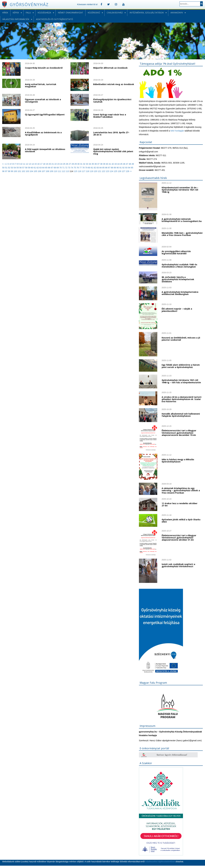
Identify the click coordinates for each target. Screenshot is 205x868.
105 (36, 171)
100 (16, 171)
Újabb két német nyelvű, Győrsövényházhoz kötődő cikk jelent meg (113, 151)
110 (56, 171)
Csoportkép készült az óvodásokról (44, 68)
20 (50, 164)
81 (92, 168)
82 (95, 168)
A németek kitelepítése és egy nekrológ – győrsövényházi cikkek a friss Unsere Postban (181, 490)
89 (115, 168)
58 (27, 168)
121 (100, 171)
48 (130, 164)
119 (92, 171)
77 (81, 168)
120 (96, 171)
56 (21, 168)
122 (104, 171)
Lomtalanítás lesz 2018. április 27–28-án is (111, 134)
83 (98, 168)
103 (28, 171)
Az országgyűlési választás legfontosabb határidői (176, 252)
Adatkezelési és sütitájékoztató (54, 19)
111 (60, 171)
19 (47, 164)
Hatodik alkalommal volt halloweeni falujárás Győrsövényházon (181, 415)
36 (96, 164)
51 (6, 168)
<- (3, 164)
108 (48, 171)
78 (84, 168)
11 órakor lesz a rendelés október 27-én (180, 504)
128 (128, 171)
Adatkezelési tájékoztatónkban (160, 862)
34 (90, 164)
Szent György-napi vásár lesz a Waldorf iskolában (110, 116)
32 (84, 164)
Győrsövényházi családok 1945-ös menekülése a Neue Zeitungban (179, 266)
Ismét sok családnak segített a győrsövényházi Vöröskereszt (178, 565)
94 (129, 168)
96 (4, 171)
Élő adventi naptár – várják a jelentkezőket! (177, 310)
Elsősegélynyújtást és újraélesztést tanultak (112, 100)
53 (12, 168)
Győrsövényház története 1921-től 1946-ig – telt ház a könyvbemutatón (181, 381)
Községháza (44, 13)
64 (44, 168)
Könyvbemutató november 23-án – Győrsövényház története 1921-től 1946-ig (180, 190)
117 (84, 171)
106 (40, 171)
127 (124, 171)
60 (32, 168)
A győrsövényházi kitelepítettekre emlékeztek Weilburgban (180, 293)
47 (127, 164)
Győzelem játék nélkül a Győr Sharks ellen (181, 521)
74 (72, 168)
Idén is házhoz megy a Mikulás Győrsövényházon (178, 461)
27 (70, 164)
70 (61, 168)
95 (132, 168)
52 (9, 168)
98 (9, 171)
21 (53, 164)
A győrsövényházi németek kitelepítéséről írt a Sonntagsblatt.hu (182, 220)
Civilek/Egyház (115, 13)
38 (102, 164)
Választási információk (16, 19)
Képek (16, 13)
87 (109, 168)
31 (82, 164)
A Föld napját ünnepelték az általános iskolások (45, 150)
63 (41, 168)
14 (33, 164)
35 (93, 164)
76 (78, 168)
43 (116, 164)
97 (6, 171)
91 (121, 168)
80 (89, 168)
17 (41, 164)
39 (104, 164)
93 (127, 168)
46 (124, 164)
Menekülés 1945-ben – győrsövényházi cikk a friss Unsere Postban (182, 234)
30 (79, 164)
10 (22, 164)
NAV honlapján (177, 131)
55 (18, 168)
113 (68, 171)
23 (59, 164)
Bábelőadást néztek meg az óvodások (114, 84)
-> (131, 171)
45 (122, 164)
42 (113, 164)
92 (124, 168)
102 (24, 171)
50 (4, 168)
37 (99, 164)
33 (87, 164)
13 (30, 164)
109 (52, 171)
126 (120, 171)
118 (88, 171)
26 (67, 164)
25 (64, 164)
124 (112, 171)
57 (24, 168)
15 (36, 164)
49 (133, 164)
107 (44, 171)
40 (107, 164)
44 (119, 164)
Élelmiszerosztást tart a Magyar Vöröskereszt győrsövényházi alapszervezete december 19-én (179, 433)
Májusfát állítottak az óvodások (110, 68)
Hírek (5, 13)
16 (39, 164)
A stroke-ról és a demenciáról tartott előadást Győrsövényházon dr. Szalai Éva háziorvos (182, 399)
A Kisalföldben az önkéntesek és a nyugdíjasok (43, 134)
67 (52, 168)
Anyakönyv (177, 13)
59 (29, 168)
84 (101, 168)
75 (75, 168)
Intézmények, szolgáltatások (147, 13)
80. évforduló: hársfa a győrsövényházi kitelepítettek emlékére (178, 279)
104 (32, 171)
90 (118, 168)
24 (61, 164)
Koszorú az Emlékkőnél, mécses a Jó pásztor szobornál (181, 339)
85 (104, 168)
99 (12, 171)
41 (110, 164)
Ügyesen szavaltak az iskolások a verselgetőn (43, 100)
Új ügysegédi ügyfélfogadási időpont (45, 115)
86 (107, 168)
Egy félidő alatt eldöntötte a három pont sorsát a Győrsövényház (181, 366)
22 (56, 164)
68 (55, 168)
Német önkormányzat (70, 13)
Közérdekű (94, 13)
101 (20, 171)
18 (44, 164)
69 (58, 168)
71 (64, 168)
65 (46, 168)
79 (87, 168)
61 (35, 168)
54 (15, 168)
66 (49, 168)
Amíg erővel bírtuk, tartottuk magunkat (41, 85)
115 (75, 171)
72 (66, 168)
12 (27, 164)
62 (38, 168)
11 (24, 164)
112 (64, 171)
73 (69, 168)
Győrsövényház (29, 4)
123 (108, 171)
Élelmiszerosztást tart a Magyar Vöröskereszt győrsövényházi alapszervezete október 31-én (179, 538)
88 (112, 168)
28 (73, 164)
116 (80, 171)
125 (116, 171)
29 (76, 164)
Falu (28, 13)
